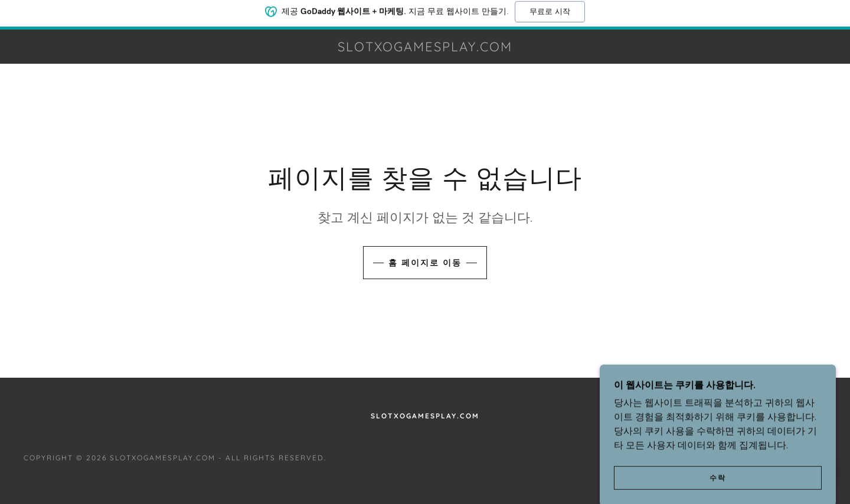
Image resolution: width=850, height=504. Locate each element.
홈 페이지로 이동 (425, 263)
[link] (425, 48)
